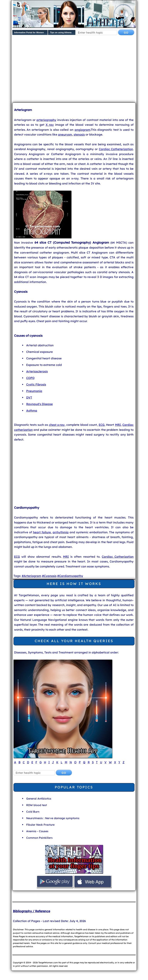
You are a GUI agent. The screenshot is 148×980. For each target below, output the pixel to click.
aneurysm (65, 134)
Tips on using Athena (61, 32)
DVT (29, 397)
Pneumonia (34, 391)
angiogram (82, 130)
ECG (102, 425)
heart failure (42, 532)
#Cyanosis (49, 576)
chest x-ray (57, 425)
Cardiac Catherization (118, 557)
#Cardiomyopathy (70, 576)
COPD (30, 378)
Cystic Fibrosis (36, 384)
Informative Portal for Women (29, 32)
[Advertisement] (80, 70)
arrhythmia (61, 532)
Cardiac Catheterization (116, 149)
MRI (118, 425)
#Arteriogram (32, 576)
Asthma (32, 411)
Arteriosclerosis (37, 371)
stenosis (79, 134)
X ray (50, 125)
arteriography (46, 120)
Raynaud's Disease (40, 404)
